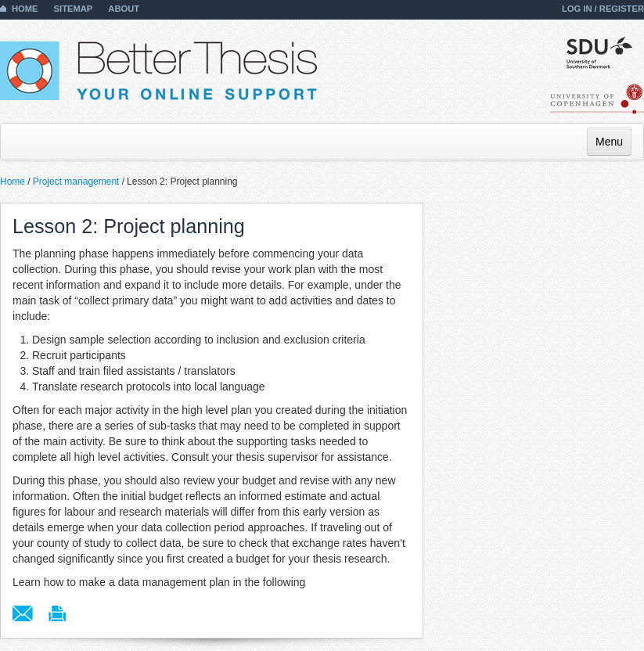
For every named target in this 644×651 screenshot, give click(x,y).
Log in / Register (603, 9)
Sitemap (74, 9)
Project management (76, 182)
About (124, 9)
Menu (609, 142)
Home (25, 9)
